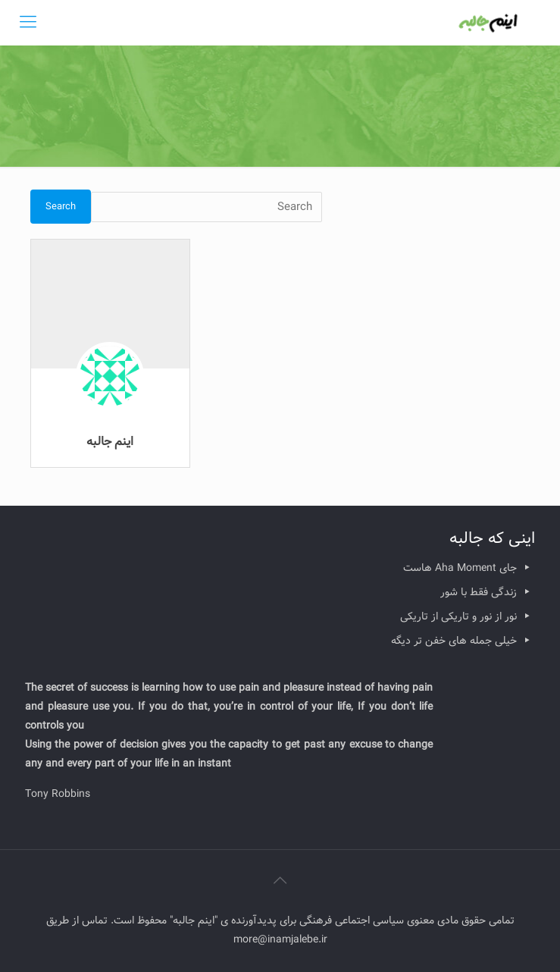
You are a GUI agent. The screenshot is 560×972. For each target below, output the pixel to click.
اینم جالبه (110, 442)
